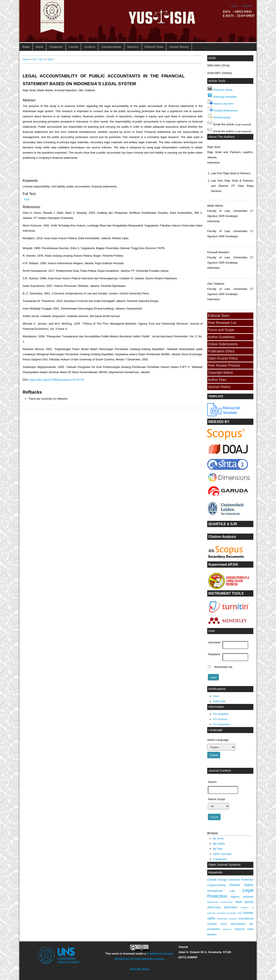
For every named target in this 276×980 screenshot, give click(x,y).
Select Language (218, 740)
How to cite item (223, 104)
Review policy (222, 117)
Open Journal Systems (224, 865)
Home (26, 47)
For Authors (220, 719)
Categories (56, 47)
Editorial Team (154, 47)
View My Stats (139, 969)
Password (214, 654)
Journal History (179, 47)
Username (214, 642)
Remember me (223, 667)
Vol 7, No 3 (38, 59)
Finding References (226, 111)
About (39, 47)
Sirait (51, 59)
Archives (90, 47)
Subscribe (219, 701)
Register (247, 6)
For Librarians (222, 724)
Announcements (111, 47)
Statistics (133, 47)
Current (73, 47)
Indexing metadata (225, 97)
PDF (27, 200)
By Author (219, 844)
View (216, 696)
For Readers (221, 714)
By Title (218, 849)
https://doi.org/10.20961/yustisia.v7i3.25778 (57, 380)
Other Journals (222, 854)
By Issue (218, 838)
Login (234, 6)
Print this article (223, 90)
